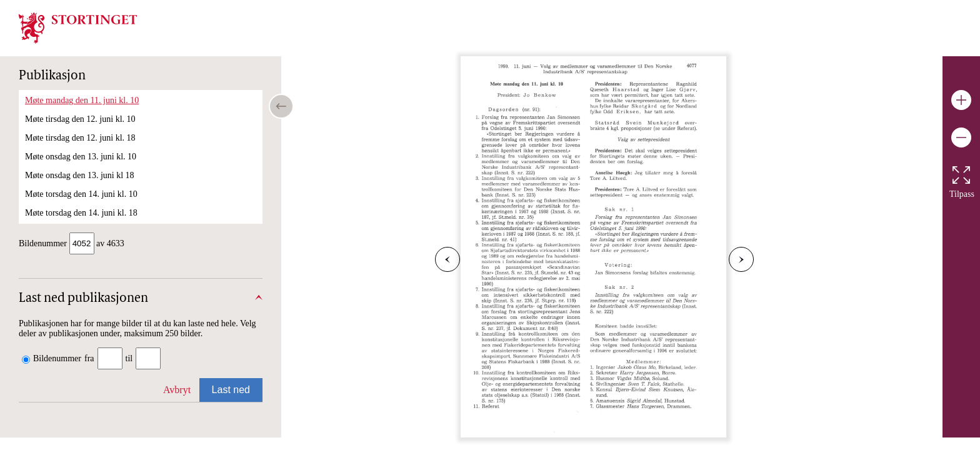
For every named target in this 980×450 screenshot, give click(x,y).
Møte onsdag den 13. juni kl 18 (80, 175)
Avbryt (177, 391)
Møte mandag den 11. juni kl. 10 (82, 100)
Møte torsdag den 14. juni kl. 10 (81, 194)
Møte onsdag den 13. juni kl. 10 (81, 157)
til (129, 360)
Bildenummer (57, 360)
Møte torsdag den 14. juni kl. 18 (81, 213)
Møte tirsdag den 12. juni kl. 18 (80, 138)
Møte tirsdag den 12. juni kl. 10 (80, 119)
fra (89, 360)
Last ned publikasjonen (83, 300)
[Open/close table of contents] (281, 106)
